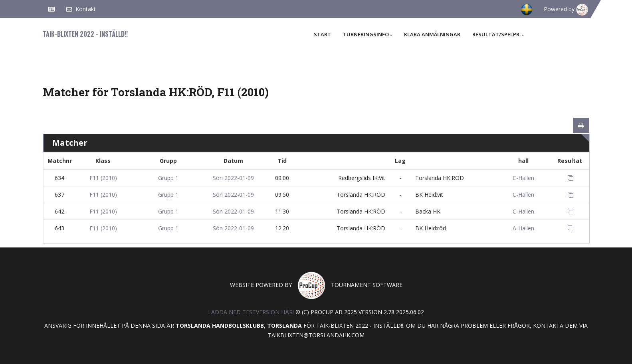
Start (322, 34)
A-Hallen (523, 228)
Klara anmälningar (432, 34)
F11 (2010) (103, 178)
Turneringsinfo (368, 34)
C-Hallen (523, 178)
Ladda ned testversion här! (251, 312)
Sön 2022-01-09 (233, 178)
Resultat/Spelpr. (498, 34)
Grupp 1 (168, 178)
